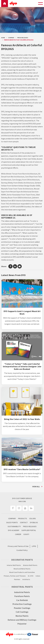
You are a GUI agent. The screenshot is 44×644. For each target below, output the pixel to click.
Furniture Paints (22, 596)
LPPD (34, 546)
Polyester (22, 624)
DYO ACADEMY (14, 530)
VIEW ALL (36, 486)
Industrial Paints (22, 592)
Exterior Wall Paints (30, 565)
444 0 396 (22, 501)
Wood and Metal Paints (22, 569)
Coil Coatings (22, 612)
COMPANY (12, 518)
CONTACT (24, 522)
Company (11, 38)
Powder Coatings (22, 608)
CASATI (26, 534)
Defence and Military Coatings (22, 620)
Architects (26, 579)
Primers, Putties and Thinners (15, 576)
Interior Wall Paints (14, 565)
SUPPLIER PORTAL (29, 530)
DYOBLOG (34, 522)
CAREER (18, 534)
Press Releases (23, 38)
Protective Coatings (22, 604)
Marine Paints (22, 616)
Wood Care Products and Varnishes (22, 572)
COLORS (33, 518)
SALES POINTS (12, 522)
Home (3, 38)
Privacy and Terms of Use (18, 546)
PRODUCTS (23, 518)
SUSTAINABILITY (14, 526)
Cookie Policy (22, 550)
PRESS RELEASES (30, 526)
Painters (17, 579)
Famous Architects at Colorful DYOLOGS (19, 40)
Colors (38, 576)
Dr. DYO (31, 576)
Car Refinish (22, 600)
